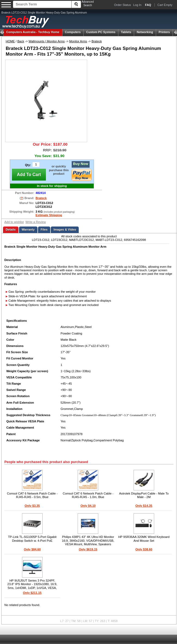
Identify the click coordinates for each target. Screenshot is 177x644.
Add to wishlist (14, 222)
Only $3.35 (32, 506)
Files (44, 229)
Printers (164, 32)
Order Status (122, 5)
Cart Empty (165, 5)
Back (21, 41)
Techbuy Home (33, 32)
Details (11, 229)
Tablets (126, 32)
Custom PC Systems (101, 32)
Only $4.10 (88, 506)
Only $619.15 (88, 549)
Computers (73, 32)
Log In (138, 5)
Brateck (97, 41)
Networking (145, 32)
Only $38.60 (144, 549)
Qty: (28, 165)
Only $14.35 (144, 506)
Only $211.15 (32, 593)
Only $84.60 (32, 549)
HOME (10, 41)
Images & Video (65, 229)
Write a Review (36, 222)
